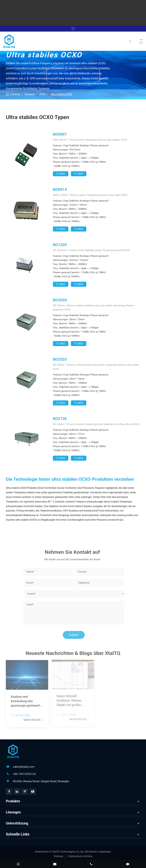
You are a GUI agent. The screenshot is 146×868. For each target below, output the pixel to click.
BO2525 (60, 359)
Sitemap (58, 856)
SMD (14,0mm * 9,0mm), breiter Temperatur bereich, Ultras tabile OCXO (90, 195)
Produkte (30, 94)
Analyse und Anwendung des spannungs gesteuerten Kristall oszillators (27, 700)
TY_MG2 (61, 174)
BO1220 (60, 245)
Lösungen (13, 812)
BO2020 (60, 300)
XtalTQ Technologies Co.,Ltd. (68, 852)
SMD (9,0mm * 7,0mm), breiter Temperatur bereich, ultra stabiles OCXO (90, 140)
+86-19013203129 (24, 774)
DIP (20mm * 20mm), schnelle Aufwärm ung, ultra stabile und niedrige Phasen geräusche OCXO (93, 308)
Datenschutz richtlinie (80, 856)
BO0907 (60, 134)
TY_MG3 (79, 174)
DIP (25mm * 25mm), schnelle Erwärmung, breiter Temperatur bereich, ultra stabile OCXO (96, 367)
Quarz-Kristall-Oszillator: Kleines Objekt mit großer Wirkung (69, 699)
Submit (75, 635)
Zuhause (15, 94)
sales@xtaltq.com (24, 767)
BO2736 (60, 419)
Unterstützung (17, 823)
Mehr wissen (33, 718)
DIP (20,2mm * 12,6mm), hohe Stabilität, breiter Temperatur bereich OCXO (91, 250)
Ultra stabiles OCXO (61, 94)
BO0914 (60, 190)
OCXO (42, 94)
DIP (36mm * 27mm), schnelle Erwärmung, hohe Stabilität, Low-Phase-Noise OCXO (96, 424)
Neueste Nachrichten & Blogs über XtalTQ (73, 654)
